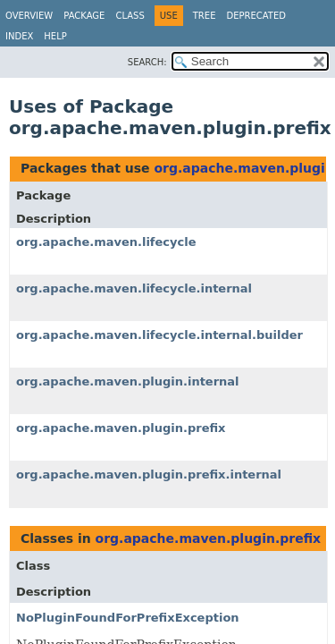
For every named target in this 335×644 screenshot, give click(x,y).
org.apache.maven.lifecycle (106, 242)
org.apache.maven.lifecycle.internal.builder (159, 335)
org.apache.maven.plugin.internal (128, 381)
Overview (29, 16)
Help (55, 36)
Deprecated (256, 16)
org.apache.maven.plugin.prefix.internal (149, 475)
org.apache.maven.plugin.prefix (121, 428)
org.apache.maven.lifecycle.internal (134, 288)
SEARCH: (147, 62)
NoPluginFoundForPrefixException (128, 618)
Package (84, 16)
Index (19, 36)
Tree (205, 16)
